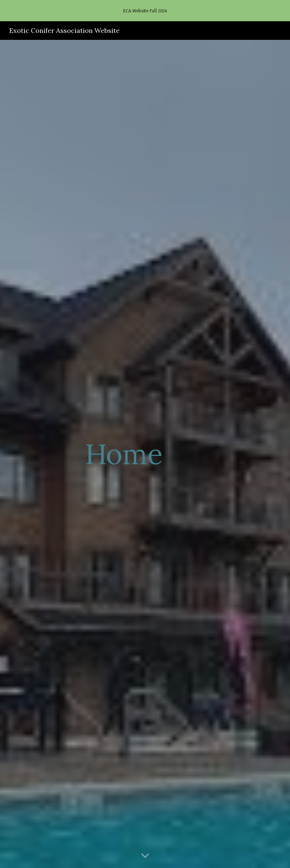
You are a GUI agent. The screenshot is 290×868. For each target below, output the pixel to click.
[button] (145, 856)
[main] (124, 454)
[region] (145, 11)
